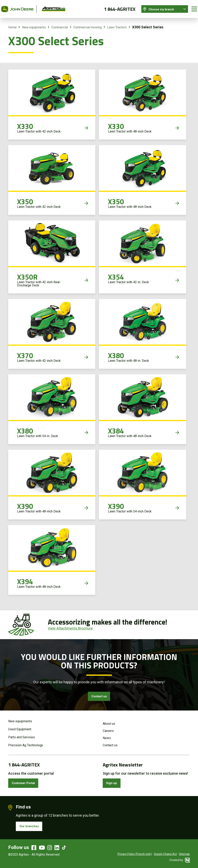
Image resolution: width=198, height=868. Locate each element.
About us (109, 721)
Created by (180, 861)
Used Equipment (20, 727)
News (107, 736)
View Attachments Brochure (70, 625)
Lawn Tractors (117, 24)
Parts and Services (22, 735)
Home (12, 24)
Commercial (60, 24)
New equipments (34, 24)
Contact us (99, 693)
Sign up (113, 782)
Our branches (31, 826)
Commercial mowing (87, 24)
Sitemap (184, 855)
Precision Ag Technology (26, 743)
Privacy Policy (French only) (135, 855)
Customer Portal (26, 782)
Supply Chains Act (165, 855)
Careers (108, 729)
